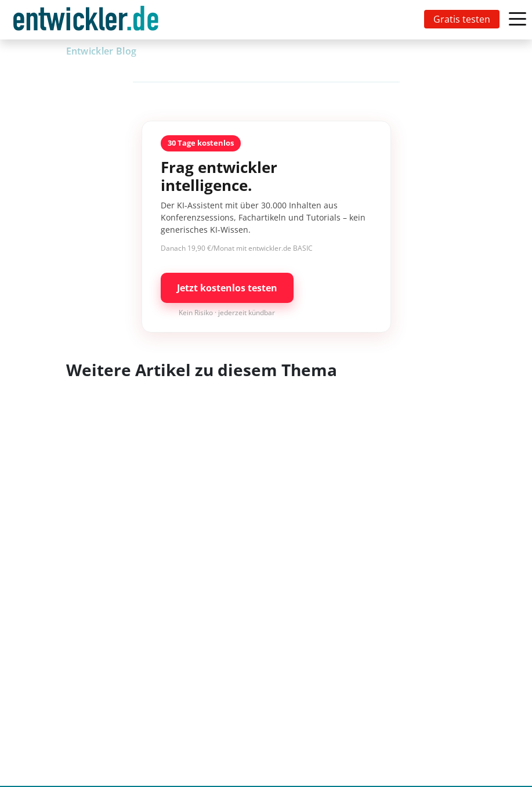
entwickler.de (86, 22)
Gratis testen (462, 19)
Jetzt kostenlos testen (227, 288)
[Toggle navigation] (88, 20)
